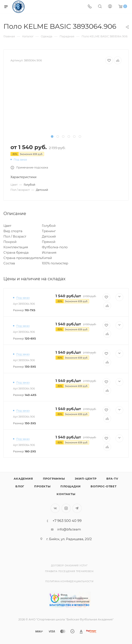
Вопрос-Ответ (104, 486)
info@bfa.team (69, 529)
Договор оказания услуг (69, 566)
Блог (20, 486)
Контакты (66, 494)
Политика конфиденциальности (69, 581)
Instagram (66, 508)
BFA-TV (112, 479)
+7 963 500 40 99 (67, 521)
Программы (54, 479)
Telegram (77, 508)
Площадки (71, 486)
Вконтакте (55, 508)
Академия (23, 479)
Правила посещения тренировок (69, 571)
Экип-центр (86, 479)
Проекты (42, 486)
